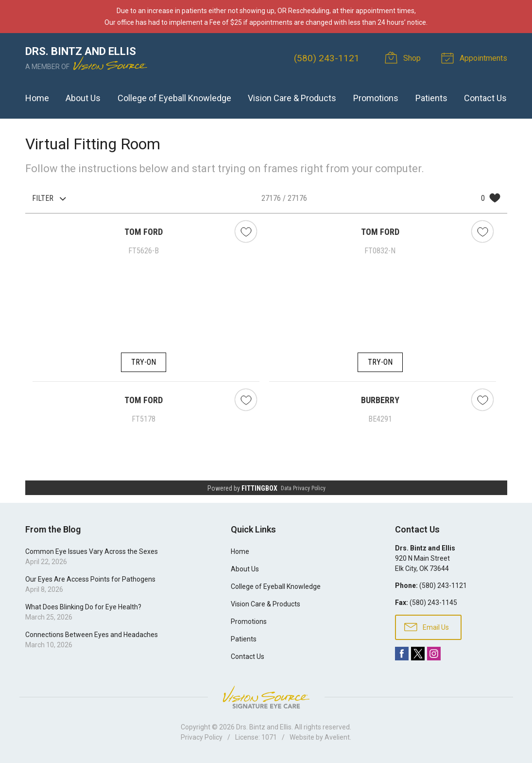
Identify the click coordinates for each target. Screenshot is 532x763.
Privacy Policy (202, 737)
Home (37, 98)
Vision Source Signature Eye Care (266, 697)
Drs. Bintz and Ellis (264, 727)
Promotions (376, 98)
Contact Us (485, 98)
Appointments (476, 57)
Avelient (337, 737)
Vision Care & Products (292, 98)
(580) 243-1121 (327, 58)
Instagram (434, 654)
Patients (431, 98)
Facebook (402, 654)
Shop (404, 57)
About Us (83, 98)
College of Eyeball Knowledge (174, 98)
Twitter (418, 654)
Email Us (427, 626)
